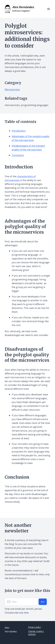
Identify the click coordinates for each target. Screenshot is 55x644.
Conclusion (18, 155)
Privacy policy (35, 627)
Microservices (12, 90)
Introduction (19, 131)
